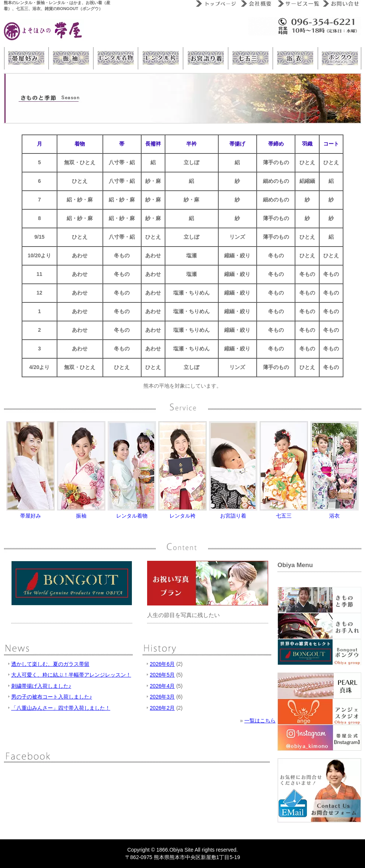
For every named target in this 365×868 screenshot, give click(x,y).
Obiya (176, 850)
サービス (297, 4)
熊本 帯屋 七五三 (250, 58)
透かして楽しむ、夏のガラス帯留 (50, 664)
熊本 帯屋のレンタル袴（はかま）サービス (160, 58)
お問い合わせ (340, 4)
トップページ (215, 4)
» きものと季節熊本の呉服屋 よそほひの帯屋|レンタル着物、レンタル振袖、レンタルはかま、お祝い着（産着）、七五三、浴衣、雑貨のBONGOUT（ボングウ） (44, 31)
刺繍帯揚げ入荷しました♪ (41, 686)
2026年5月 (162, 675)
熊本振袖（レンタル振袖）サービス (71, 58)
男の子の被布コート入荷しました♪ (52, 697)
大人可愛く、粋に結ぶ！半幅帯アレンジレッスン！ (71, 675)
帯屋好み (26, 58)
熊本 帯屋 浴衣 (294, 58)
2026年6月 (162, 664)
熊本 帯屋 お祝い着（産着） (205, 58)
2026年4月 (162, 686)
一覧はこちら (260, 721)
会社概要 (256, 4)
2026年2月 (162, 708)
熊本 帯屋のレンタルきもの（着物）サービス (115, 58)
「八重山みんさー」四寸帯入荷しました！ (61, 708)
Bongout (339, 58)
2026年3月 (162, 697)
